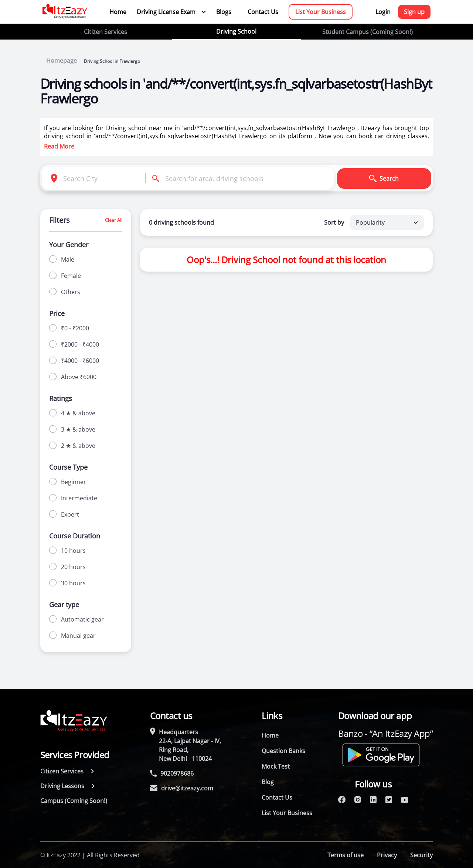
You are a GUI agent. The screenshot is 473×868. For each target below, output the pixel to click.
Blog (268, 782)
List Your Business (321, 12)
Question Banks (283, 751)
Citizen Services (106, 32)
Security (421, 855)
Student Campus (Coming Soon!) (367, 32)
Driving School (236, 31)
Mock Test (276, 766)
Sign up (414, 12)
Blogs (224, 12)
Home (118, 12)
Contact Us (263, 12)
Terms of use (346, 855)
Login (383, 12)
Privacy (387, 855)
